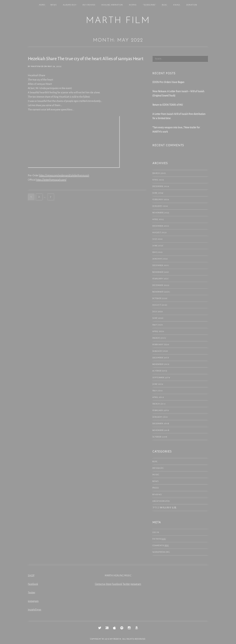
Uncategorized (161, 501)
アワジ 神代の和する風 (164, 508)
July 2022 (158, 239)
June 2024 (158, 193)
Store (109, 584)
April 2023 (158, 219)
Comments (161, 546)
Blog (164, 5)
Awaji (177, 5)
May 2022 (157, 252)
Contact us (100, 584)
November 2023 (161, 213)
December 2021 (161, 265)
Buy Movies (89, 5)
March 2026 (159, 173)
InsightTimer (35, 610)
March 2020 (159, 338)
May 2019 (157, 391)
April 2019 (158, 397)
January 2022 (160, 259)
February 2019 (161, 410)
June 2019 (158, 384)
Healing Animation (112, 5)
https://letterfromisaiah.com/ (51, 180)
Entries (159, 539)
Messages (158, 468)
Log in (156, 532)
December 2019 (161, 358)
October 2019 (160, 371)
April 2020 (158, 331)
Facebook (33, 584)
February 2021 (161, 279)
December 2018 (161, 424)
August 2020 (160, 305)
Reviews (157, 495)
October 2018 (160, 437)
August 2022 (160, 233)
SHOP (31, 575)
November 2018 (161, 430)
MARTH (117, 639)
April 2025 (158, 180)
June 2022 (158, 246)
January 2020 (160, 351)
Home (42, 5)
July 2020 (158, 312)
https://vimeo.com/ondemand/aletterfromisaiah (64, 175)
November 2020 (161, 292)
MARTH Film (118, 21)
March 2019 (159, 404)
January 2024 (160, 206)
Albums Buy (70, 5)
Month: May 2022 (118, 40)
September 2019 (161, 378)
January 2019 (160, 417)
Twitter (32, 593)
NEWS (54, 5)
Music (156, 475)
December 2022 (161, 226)
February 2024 (161, 200)
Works (133, 5)
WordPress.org (161, 552)
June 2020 (158, 318)
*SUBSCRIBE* (150, 5)
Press (156, 488)
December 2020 (161, 285)
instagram (33, 601)
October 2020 (160, 298)
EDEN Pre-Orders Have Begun (168, 82)
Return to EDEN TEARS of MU (168, 105)
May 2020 (158, 325)
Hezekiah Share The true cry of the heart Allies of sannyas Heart (86, 59)
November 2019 (161, 364)
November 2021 (161, 272)
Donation (192, 5)
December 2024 (161, 186)
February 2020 (161, 345)
